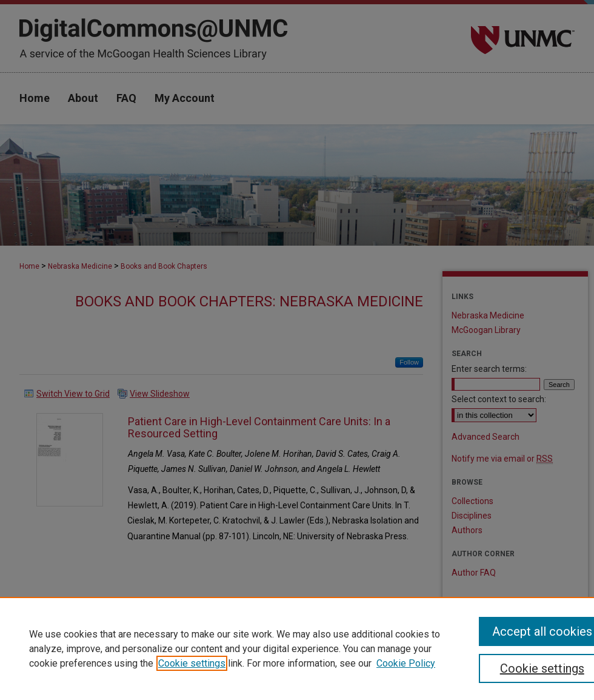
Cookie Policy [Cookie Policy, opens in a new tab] (406, 663)
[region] (297, 648)
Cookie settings (192, 663)
